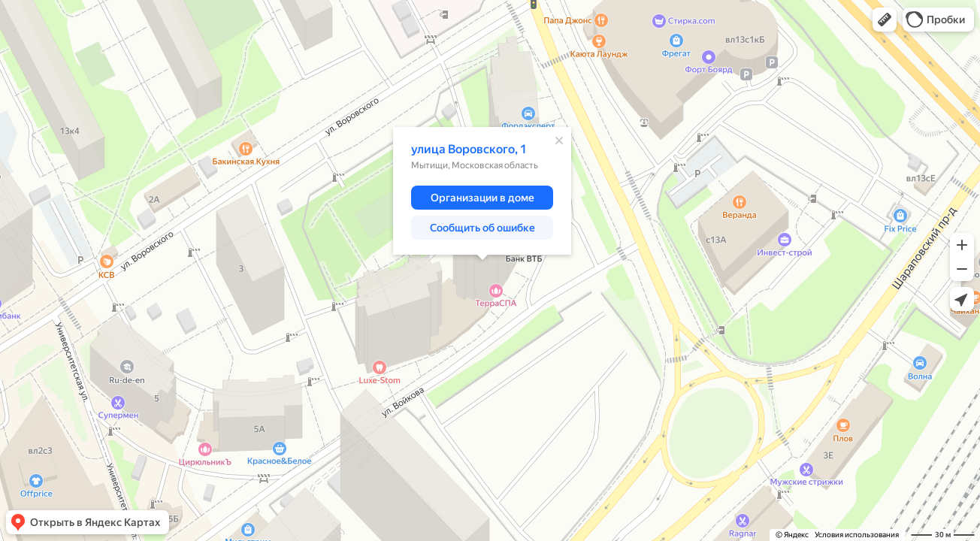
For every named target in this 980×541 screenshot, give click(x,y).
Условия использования (857, 535)
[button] (885, 20)
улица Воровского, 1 (469, 149)
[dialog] (482, 191)
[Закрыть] (559, 141)
